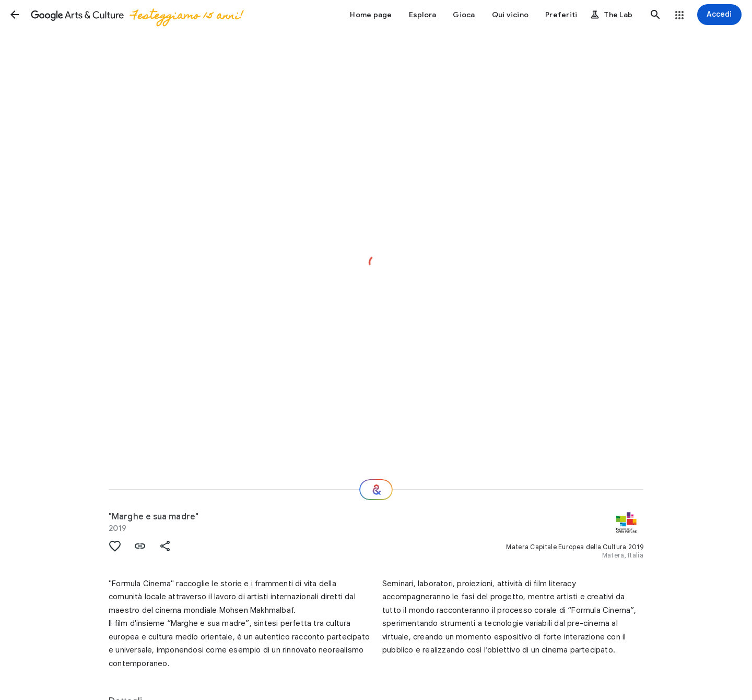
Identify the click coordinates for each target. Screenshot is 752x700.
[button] (15, 15)
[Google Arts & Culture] (136, 15)
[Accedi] (719, 15)
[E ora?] (376, 490)
